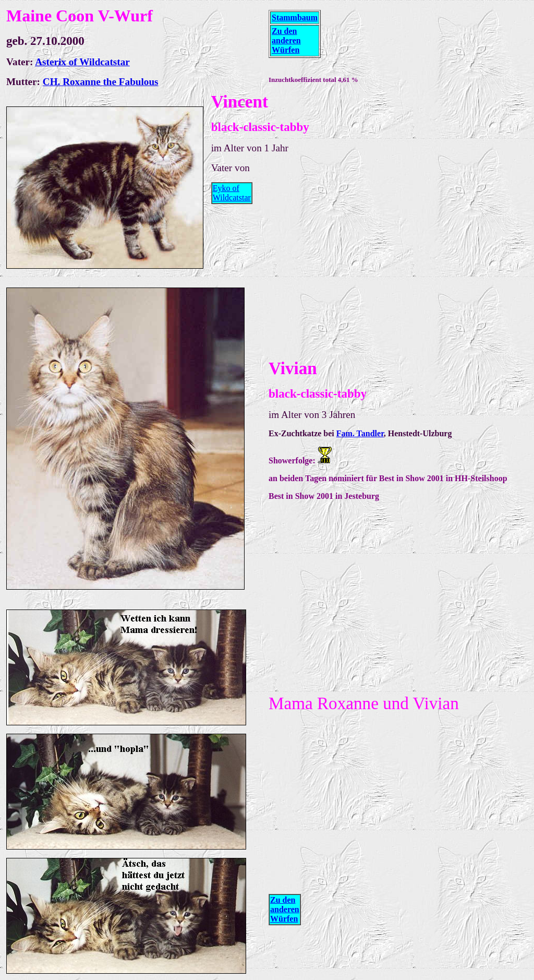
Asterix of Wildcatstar (82, 62)
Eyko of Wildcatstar (232, 193)
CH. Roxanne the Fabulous (101, 82)
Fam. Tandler (360, 433)
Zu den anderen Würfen (286, 40)
